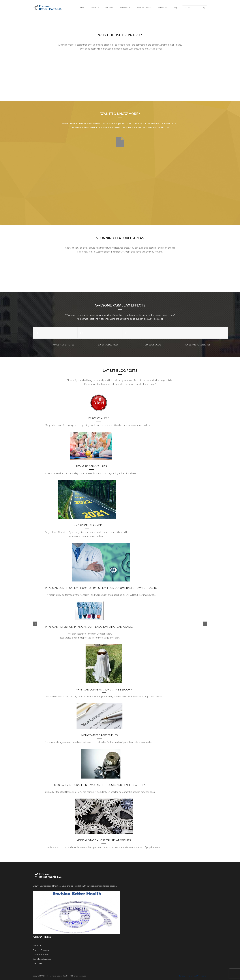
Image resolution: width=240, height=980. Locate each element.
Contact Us (38, 964)
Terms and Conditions (197, 976)
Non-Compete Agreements (99, 735)
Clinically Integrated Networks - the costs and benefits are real (101, 785)
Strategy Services (41, 950)
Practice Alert (99, 418)
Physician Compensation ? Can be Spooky (104, 690)
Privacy (182, 976)
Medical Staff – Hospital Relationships (104, 840)
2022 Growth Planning (87, 525)
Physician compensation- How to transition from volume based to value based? (101, 588)
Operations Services (42, 959)
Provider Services (41, 955)
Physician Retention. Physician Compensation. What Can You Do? (89, 627)
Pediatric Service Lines (91, 466)
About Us (37, 946)
